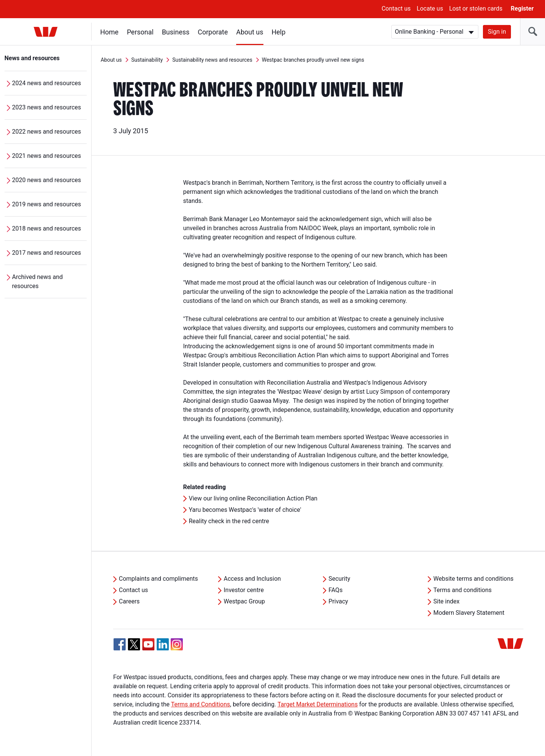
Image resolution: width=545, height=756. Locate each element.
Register (522, 9)
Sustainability (147, 60)
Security (339, 579)
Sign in (497, 32)
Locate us (430, 9)
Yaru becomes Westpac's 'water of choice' (245, 510)
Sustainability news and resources (212, 60)
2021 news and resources (47, 156)
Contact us (396, 9)
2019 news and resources (47, 204)
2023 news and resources (47, 107)
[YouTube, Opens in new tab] (148, 644)
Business (176, 32)
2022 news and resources (47, 132)
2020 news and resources (47, 180)
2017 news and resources (47, 253)
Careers (129, 601)
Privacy (338, 601)
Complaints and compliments (158, 579)
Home (109, 32)
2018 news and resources (47, 228)
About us (250, 32)
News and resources (32, 58)
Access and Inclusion (252, 579)
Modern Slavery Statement (469, 613)
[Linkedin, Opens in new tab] (163, 644)
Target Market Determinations (318, 704)
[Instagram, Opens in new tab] (177, 648)
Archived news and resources (37, 281)
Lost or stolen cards (476, 9)
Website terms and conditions (473, 579)
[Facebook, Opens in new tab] (120, 644)
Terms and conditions (462, 590)
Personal (140, 32)
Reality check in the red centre (229, 521)
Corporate (213, 32)
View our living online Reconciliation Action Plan (253, 498)
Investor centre (244, 590)
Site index (446, 601)
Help (279, 32)
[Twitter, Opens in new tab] (134, 644)
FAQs (336, 590)
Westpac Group (244, 601)
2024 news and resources (47, 83)
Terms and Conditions (201, 704)
